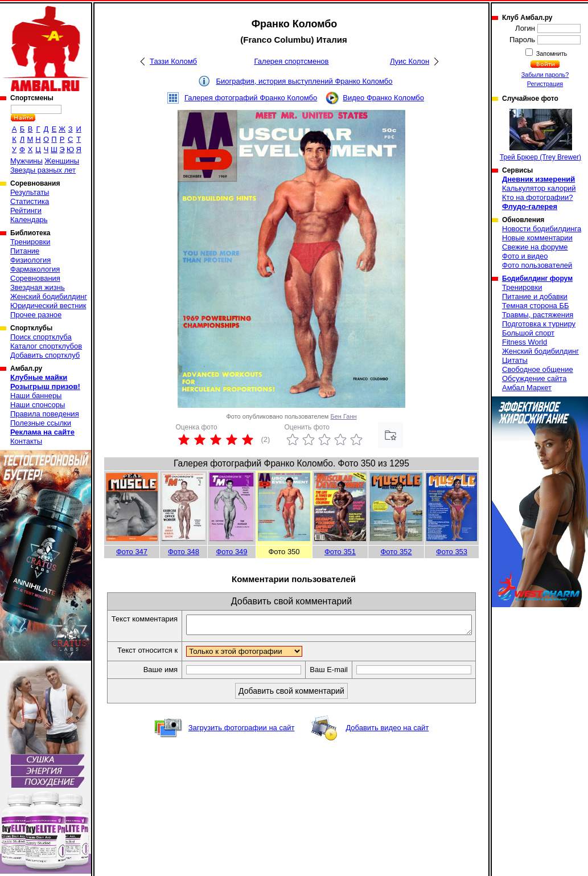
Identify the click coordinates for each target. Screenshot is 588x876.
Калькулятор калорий (539, 188)
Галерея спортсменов (292, 61)
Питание (25, 251)
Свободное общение (538, 369)
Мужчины (26, 161)
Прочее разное (36, 315)
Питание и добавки (535, 296)
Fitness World (525, 342)
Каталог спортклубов (46, 346)
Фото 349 (231, 552)
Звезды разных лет (43, 170)
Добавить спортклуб (45, 355)
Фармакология (35, 269)
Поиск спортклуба (41, 337)
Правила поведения (45, 414)
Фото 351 (340, 552)
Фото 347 (132, 552)
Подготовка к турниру (539, 324)
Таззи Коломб (173, 61)
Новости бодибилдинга (542, 229)
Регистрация (545, 84)
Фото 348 (184, 552)
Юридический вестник (48, 306)
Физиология (30, 260)
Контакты (26, 441)
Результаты (30, 192)
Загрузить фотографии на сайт (242, 748)
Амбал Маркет (527, 388)
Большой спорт (528, 333)
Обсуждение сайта (534, 378)
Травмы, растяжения (538, 315)
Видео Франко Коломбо (383, 98)
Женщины (62, 161)
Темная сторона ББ (536, 306)
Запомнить (551, 54)
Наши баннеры (36, 396)
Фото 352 (396, 552)
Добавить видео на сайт (387, 748)
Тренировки (30, 242)
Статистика (30, 201)
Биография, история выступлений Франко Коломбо (304, 81)
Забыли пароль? (545, 75)
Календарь (29, 220)
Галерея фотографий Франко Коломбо (251, 98)
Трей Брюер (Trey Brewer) (540, 135)
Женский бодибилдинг (49, 296)
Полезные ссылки (41, 423)
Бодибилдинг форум (537, 279)
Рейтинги (26, 210)
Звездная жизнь (38, 287)
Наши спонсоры (38, 405)
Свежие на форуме (535, 247)
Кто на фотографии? (538, 197)
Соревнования (35, 278)
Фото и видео (525, 256)
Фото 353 (452, 552)
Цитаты (515, 360)
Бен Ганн (343, 416)
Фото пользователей (537, 265)
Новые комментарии (537, 238)
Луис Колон (410, 61)
